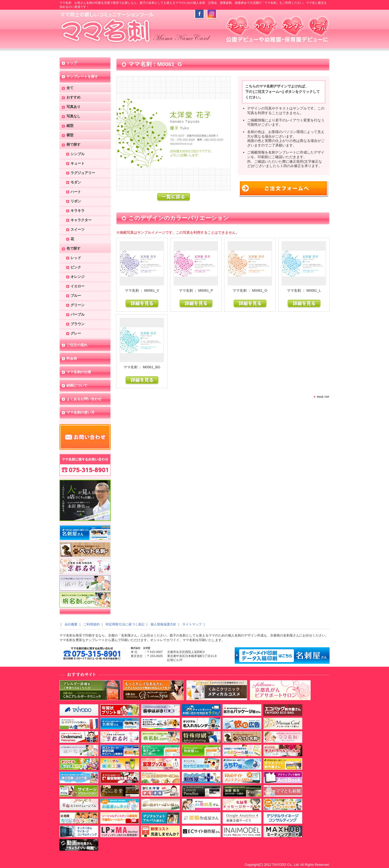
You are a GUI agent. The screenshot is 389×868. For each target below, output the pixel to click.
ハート (76, 192)
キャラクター (81, 220)
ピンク (76, 268)
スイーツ (78, 230)
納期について (77, 386)
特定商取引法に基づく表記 (125, 624)
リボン (76, 201)
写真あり (73, 107)
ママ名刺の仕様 (79, 372)
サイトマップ (192, 624)
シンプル (78, 154)
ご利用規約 (92, 624)
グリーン (78, 305)
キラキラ (78, 211)
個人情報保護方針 (163, 624)
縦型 (70, 126)
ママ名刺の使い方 (81, 413)
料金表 (72, 359)
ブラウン (78, 324)
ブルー (76, 296)
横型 (70, 135)
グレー (76, 334)
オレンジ (78, 277)
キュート (78, 164)
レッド (76, 258)
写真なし (73, 116)
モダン (76, 183)
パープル (78, 315)
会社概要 (71, 624)
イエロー (78, 286)
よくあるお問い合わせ (84, 399)
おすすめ (73, 98)
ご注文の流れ (77, 345)
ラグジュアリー (83, 173)
